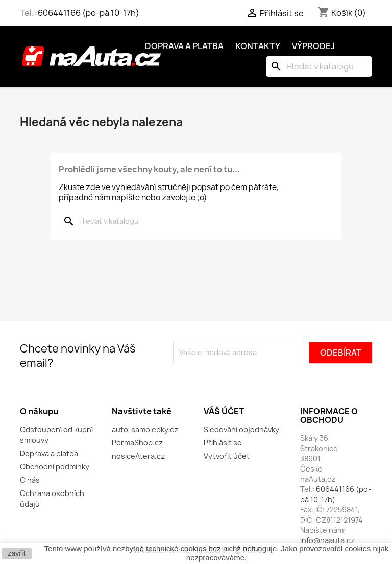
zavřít (16, 553)
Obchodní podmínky (55, 467)
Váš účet (224, 411)
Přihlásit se (223, 443)
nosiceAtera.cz (138, 456)
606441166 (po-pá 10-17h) (89, 13)
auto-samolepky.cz (145, 429)
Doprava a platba (184, 46)
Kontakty (258, 46)
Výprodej (313, 46)
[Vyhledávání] (319, 66)
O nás (30, 480)
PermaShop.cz (137, 443)
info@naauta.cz (327, 540)
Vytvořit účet (227, 456)
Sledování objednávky (241, 429)
